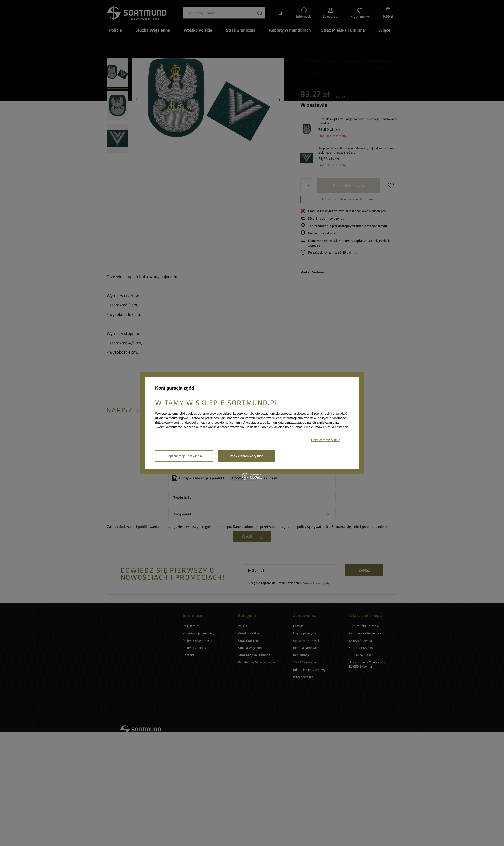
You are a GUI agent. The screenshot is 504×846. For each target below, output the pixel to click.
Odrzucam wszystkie (326, 440)
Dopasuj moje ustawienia (184, 456)
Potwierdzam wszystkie (247, 456)
